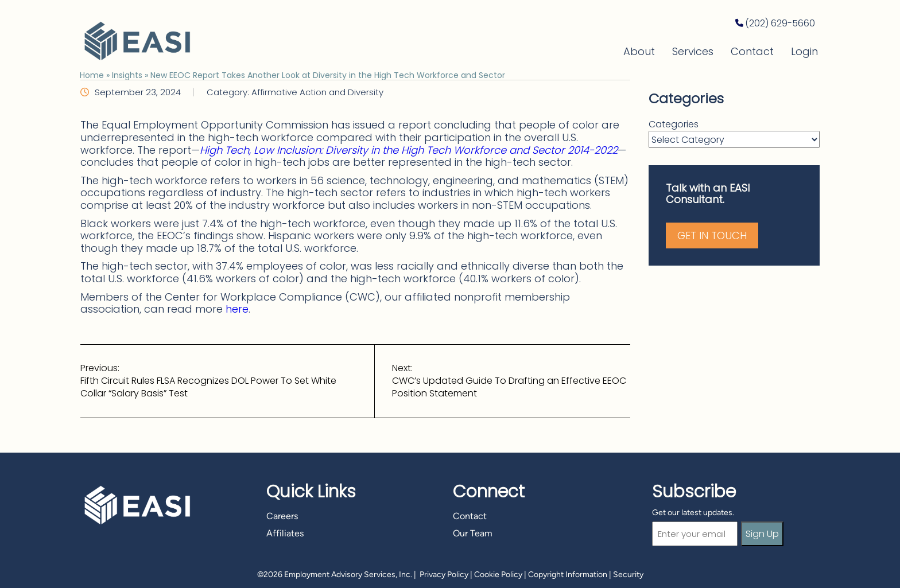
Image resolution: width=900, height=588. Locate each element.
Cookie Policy (498, 575)
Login (804, 51)
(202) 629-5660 (780, 23)
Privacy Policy (444, 575)
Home (92, 75)
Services (693, 51)
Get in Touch (712, 235)
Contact (752, 51)
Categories (674, 124)
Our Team (473, 533)
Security (628, 575)
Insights (127, 75)
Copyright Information (568, 575)
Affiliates (285, 533)
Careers (282, 516)
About (639, 51)
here (237, 309)
